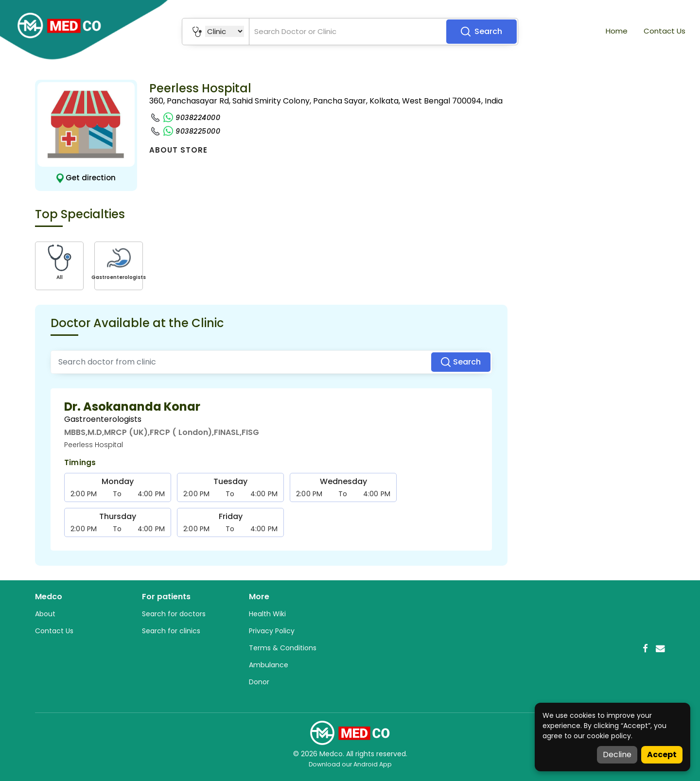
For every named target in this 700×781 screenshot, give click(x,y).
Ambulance (269, 665)
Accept (662, 755)
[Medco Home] (350, 732)
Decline (617, 755)
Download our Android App (350, 764)
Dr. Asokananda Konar (132, 407)
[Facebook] (645, 649)
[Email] (660, 649)
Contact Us (665, 31)
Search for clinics (171, 631)
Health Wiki (267, 614)
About (45, 614)
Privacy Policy (272, 631)
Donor (259, 682)
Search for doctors (174, 614)
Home (617, 31)
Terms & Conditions (283, 648)
